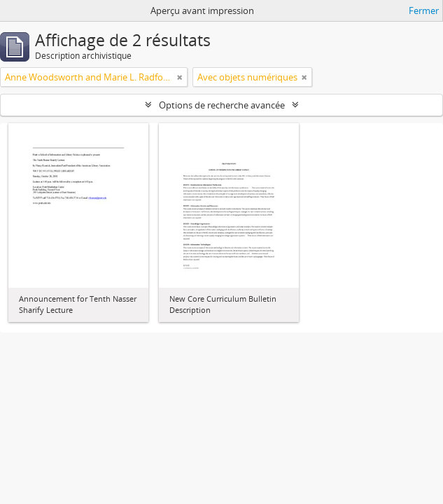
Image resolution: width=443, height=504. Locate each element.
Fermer (424, 10)
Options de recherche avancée (222, 105)
